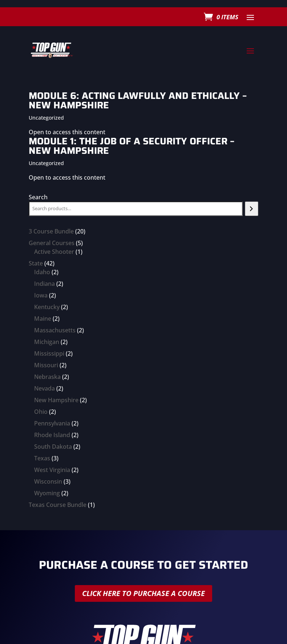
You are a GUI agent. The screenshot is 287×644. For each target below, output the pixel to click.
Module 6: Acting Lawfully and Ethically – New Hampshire (138, 100)
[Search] (252, 209)
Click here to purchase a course (143, 593)
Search (38, 197)
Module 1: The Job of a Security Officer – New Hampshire (132, 146)
